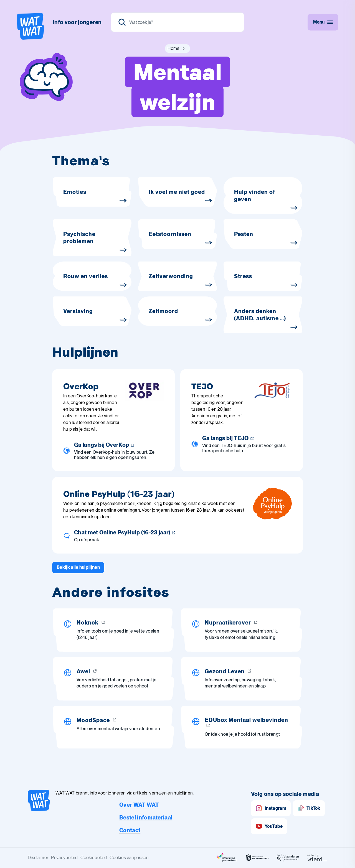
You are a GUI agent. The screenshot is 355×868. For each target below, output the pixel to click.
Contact (130, 830)
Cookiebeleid (94, 858)
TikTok (309, 808)
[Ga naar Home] (173, 49)
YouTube (269, 826)
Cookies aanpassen (129, 858)
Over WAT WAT (139, 805)
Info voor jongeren (77, 22)
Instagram (271, 808)
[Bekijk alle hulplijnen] (78, 567)
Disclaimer (38, 858)
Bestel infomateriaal (146, 818)
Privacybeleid (64, 858)
